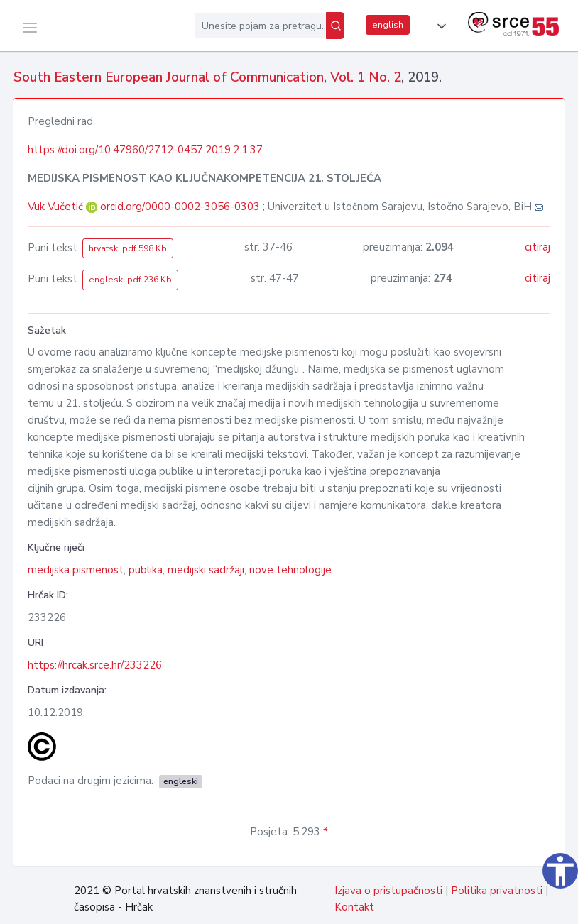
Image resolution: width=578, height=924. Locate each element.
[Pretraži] (335, 26)
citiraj (538, 247)
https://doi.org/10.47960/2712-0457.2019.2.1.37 (145, 150)
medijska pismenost (76, 570)
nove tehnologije (290, 570)
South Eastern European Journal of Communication (169, 77)
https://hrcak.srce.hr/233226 (95, 665)
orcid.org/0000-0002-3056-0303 (180, 207)
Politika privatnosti (497, 891)
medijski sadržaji (206, 570)
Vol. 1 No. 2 (366, 77)
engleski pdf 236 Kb (130, 280)
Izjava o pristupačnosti (388, 891)
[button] (439, 26)
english (388, 25)
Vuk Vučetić (57, 207)
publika (146, 570)
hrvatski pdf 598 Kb (128, 248)
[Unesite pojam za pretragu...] (260, 26)
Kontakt (354, 907)
